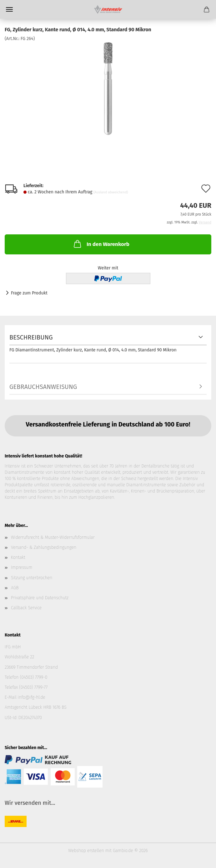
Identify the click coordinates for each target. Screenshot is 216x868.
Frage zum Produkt (29, 293)
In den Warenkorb (101, 244)
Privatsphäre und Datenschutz (40, 598)
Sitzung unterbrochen (32, 578)
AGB (15, 588)
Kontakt (18, 557)
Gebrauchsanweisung (43, 387)
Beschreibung (31, 337)
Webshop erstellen (86, 851)
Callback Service (26, 608)
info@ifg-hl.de (32, 697)
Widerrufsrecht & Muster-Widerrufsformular (53, 537)
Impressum (22, 567)
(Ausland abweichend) (111, 192)
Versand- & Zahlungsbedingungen (44, 547)
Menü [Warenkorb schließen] (9, 9)
